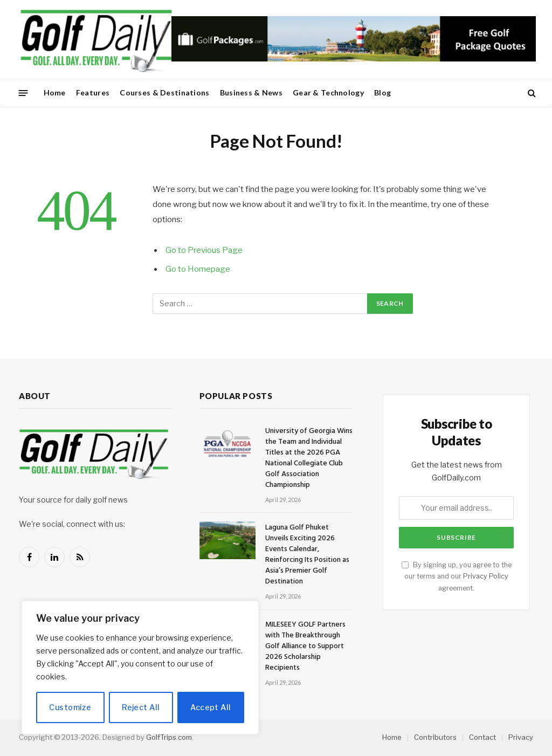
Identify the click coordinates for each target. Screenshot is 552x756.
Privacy (521, 737)
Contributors (435, 737)
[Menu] (23, 92)
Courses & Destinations (164, 92)
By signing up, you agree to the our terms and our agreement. (457, 576)
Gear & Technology (328, 92)
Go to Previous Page (204, 250)
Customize (70, 707)
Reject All (141, 707)
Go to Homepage (198, 269)
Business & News (251, 92)
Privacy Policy (486, 576)
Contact (482, 737)
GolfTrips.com (169, 737)
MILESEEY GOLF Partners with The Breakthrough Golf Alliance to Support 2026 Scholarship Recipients (305, 647)
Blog (382, 92)
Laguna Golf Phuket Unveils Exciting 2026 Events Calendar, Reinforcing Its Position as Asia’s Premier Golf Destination (307, 555)
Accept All (211, 707)
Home (55, 92)
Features (93, 92)
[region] (140, 668)
